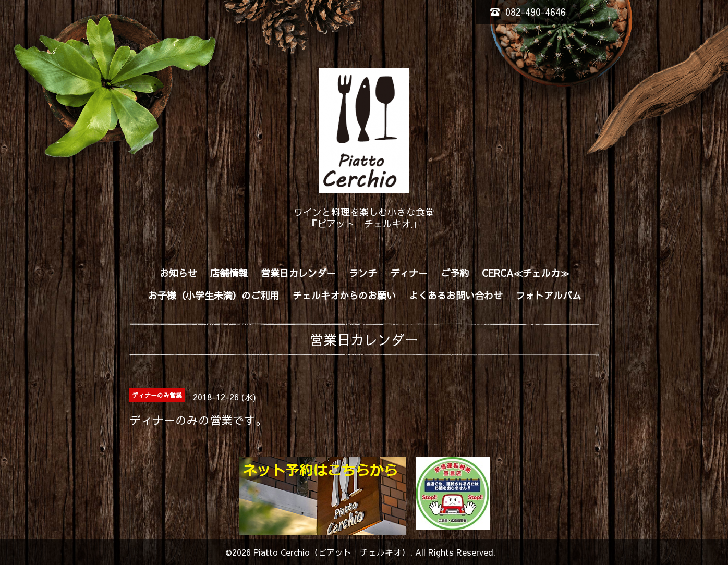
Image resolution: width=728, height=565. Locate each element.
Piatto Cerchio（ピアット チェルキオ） (332, 552)
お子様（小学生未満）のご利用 (214, 295)
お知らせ (178, 273)
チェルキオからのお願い (344, 295)
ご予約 (455, 273)
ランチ (363, 273)
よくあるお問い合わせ (456, 295)
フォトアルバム (549, 295)
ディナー (409, 273)
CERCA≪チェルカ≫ (526, 273)
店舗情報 (229, 273)
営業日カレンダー (298, 273)
